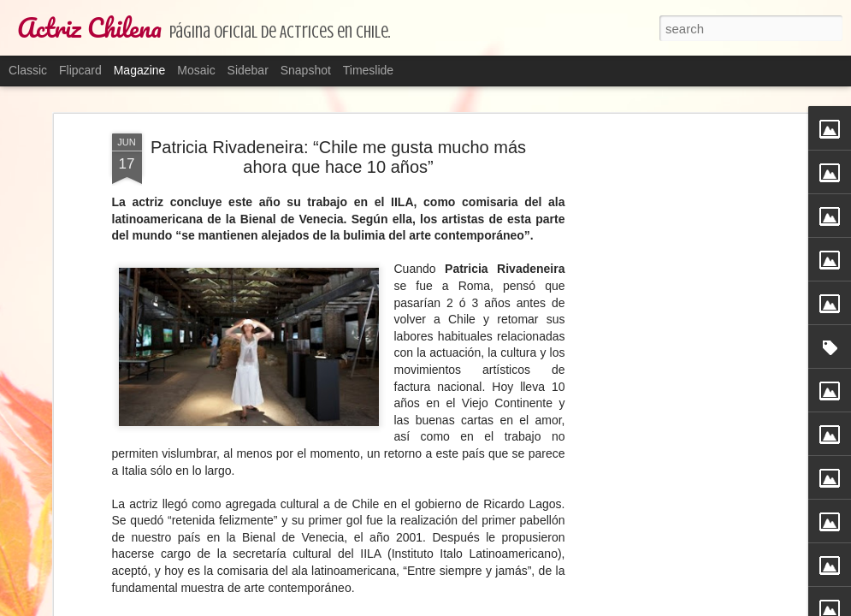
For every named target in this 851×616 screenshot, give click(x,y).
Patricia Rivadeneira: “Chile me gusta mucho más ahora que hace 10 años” (338, 127)
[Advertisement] (659, 219)
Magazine (140, 70)
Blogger (539, 607)
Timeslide (368, 70)
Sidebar (248, 70)
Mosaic (196, 70)
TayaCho (447, 607)
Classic (28, 70)
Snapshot (306, 70)
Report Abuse (589, 607)
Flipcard (80, 70)
